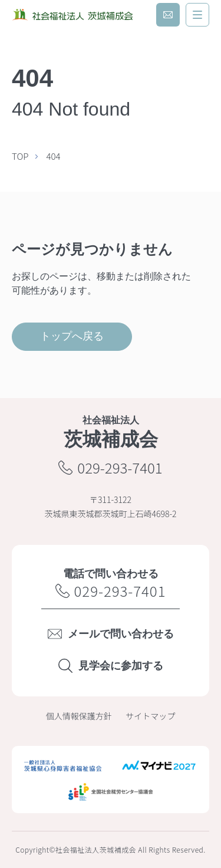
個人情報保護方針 (79, 716)
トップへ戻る (72, 336)
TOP (20, 156)
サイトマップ (150, 716)
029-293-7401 (110, 468)
